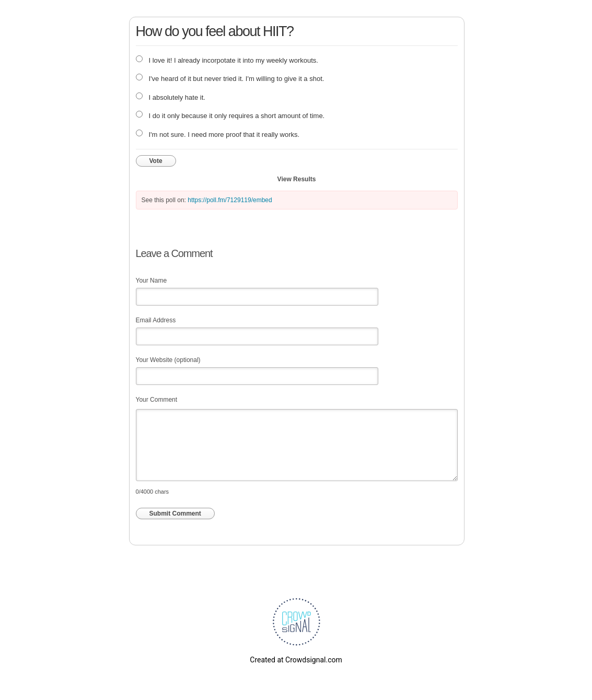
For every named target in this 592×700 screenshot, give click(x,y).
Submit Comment (175, 514)
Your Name (152, 281)
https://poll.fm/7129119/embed (230, 200)
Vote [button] (156, 161)
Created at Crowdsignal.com (296, 660)
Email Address (156, 320)
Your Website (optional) (168, 360)
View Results (297, 179)
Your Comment (157, 400)
